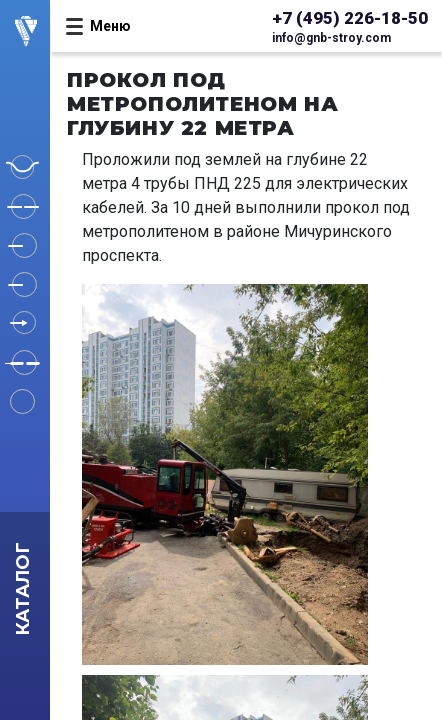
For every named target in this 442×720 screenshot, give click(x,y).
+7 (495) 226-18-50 (350, 18)
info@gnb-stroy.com (331, 38)
